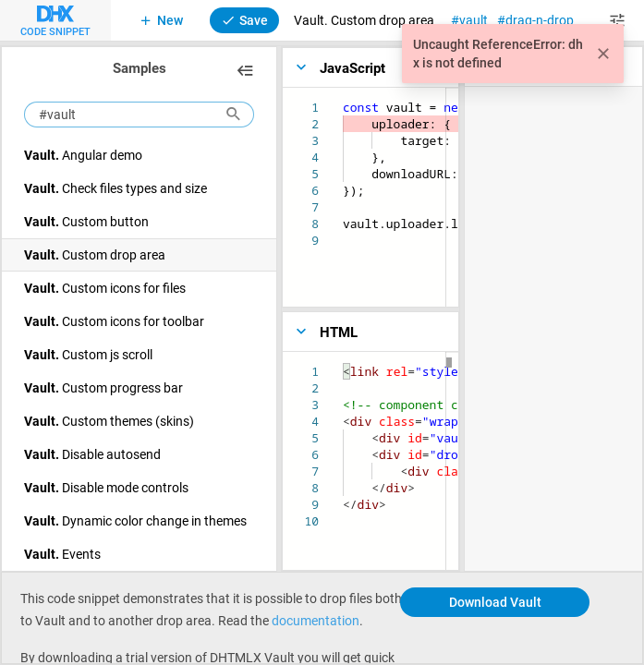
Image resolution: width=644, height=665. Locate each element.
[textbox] (343, 99)
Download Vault (495, 602)
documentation (316, 620)
